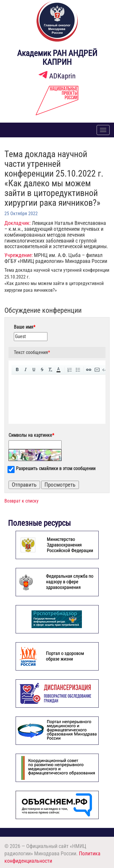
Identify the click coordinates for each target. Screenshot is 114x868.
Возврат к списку (22, 501)
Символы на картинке (31, 435)
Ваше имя (25, 327)
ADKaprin (57, 76)
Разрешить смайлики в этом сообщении (56, 468)
